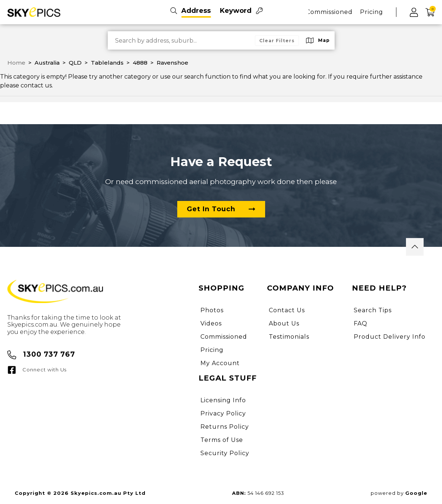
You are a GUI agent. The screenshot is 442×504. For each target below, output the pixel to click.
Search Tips (373, 310)
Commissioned (329, 12)
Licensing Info (223, 400)
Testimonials (289, 337)
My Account (220, 363)
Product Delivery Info (390, 337)
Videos (211, 323)
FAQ (361, 323)
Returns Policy (225, 427)
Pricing (372, 12)
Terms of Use (222, 440)
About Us (284, 323)
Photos (212, 310)
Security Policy (225, 453)
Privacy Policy (223, 413)
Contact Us (287, 310)
